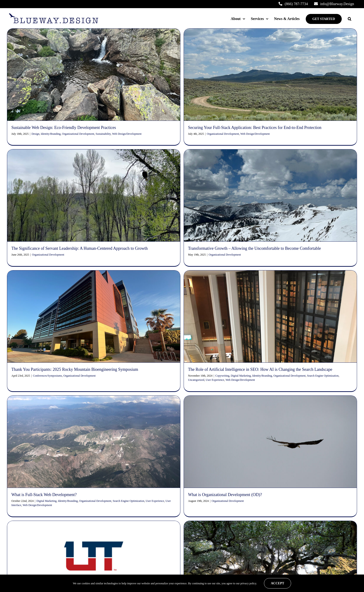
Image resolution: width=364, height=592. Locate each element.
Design (36, 134)
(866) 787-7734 (45, 541)
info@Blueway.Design (50, 534)
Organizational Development (78, 134)
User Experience (245, 306)
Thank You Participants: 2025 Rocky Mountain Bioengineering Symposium (134, 296)
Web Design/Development (270, 306)
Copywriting (252, 302)
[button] (349, 19)
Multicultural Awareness (42, 573)
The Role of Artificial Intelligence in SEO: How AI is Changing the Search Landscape (290, 296)
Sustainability (103, 134)
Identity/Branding (51, 134)
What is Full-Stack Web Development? (44, 410)
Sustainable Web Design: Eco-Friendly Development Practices (64, 128)
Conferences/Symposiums (107, 302)
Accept (278, 583)
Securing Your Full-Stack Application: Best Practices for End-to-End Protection (175, 572)
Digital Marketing (270, 302)
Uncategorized (226, 306)
